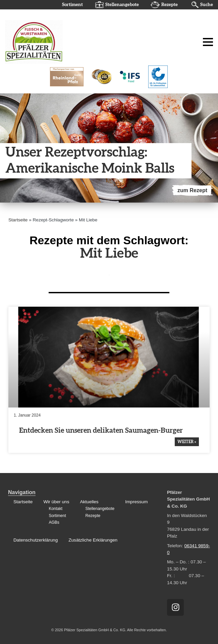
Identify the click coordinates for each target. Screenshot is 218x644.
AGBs (54, 522)
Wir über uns (56, 502)
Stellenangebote (122, 5)
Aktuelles (89, 502)
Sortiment (72, 5)
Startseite (18, 220)
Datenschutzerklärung (36, 540)
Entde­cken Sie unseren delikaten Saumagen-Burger (101, 431)
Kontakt (56, 509)
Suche (207, 5)
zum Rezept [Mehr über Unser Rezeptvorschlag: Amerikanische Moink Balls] (192, 190)
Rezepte (170, 5)
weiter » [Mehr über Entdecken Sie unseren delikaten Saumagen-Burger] (187, 442)
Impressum (136, 502)
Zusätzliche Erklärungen (93, 540)
